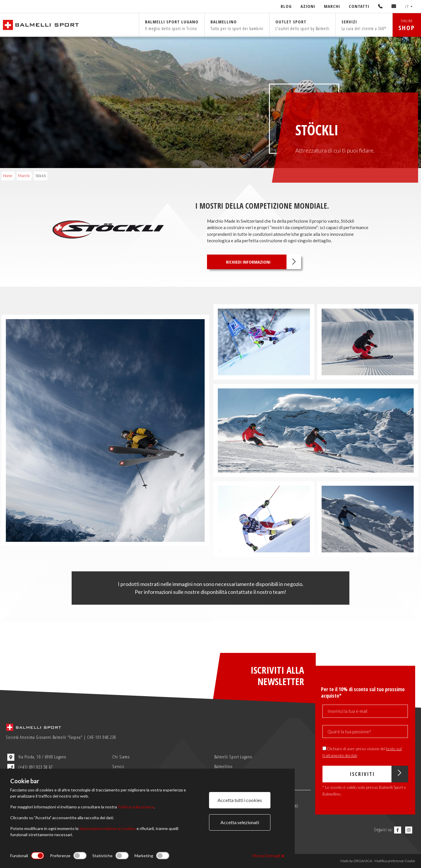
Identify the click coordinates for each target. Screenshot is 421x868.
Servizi (364, 25)
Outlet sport (302, 25)
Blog (286, 6)
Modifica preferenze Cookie (395, 861)
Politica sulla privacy (136, 807)
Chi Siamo (121, 757)
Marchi (332, 6)
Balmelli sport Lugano (172, 25)
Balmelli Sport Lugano (233, 757)
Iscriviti (379, 774)
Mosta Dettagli (269, 856)
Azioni (308, 6)
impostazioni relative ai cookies (108, 828)
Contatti (359, 6)
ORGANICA (363, 861)
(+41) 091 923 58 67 (30, 767)
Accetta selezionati (240, 822)
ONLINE (407, 25)
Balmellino (237, 25)
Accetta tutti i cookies (240, 800)
